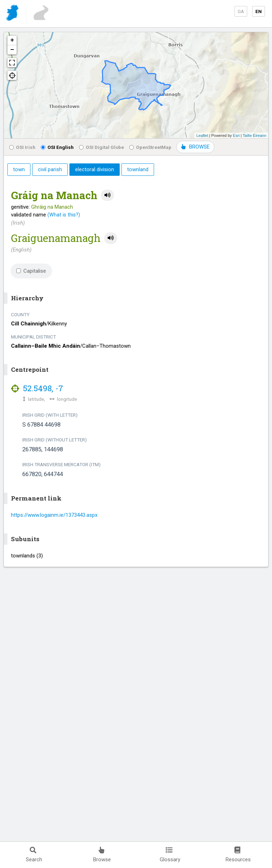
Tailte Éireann (254, 135)
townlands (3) (27, 556)
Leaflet (202, 135)
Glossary (170, 855)
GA (241, 11)
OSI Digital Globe (101, 147)
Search (34, 855)
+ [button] (12, 40)
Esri (236, 135)
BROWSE (195, 147)
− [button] (12, 50)
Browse (102, 855)
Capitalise (31, 271)
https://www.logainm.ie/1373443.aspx (54, 515)
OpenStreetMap (150, 147)
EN (259, 11)
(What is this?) (64, 215)
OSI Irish (22, 147)
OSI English (57, 147)
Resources (238, 855)
